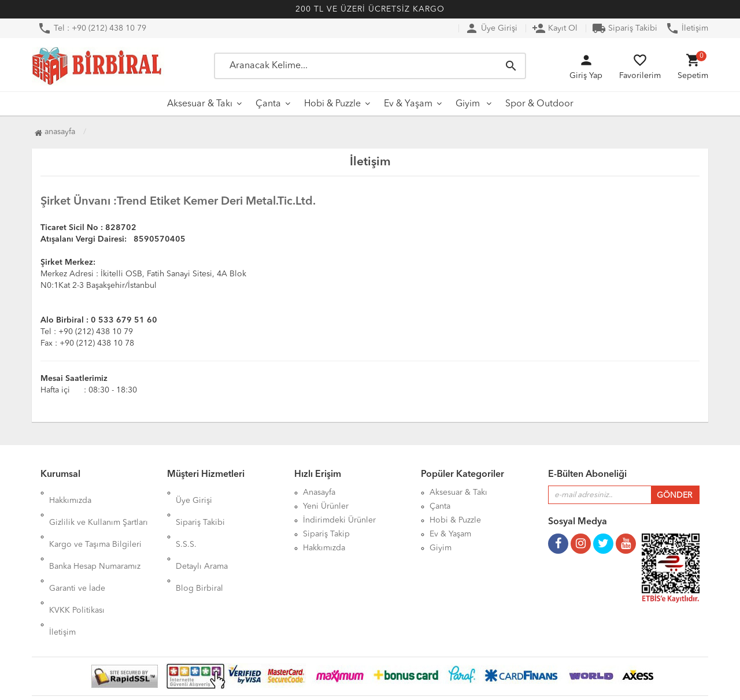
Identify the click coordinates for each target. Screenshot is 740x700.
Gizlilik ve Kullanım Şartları (99, 506)
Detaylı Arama (202, 534)
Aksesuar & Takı (200, 104)
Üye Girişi (491, 28)
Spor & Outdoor (539, 104)
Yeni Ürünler (326, 506)
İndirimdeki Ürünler (339, 520)
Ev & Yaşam (408, 104)
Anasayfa (55, 132)
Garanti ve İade (77, 548)
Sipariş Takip (326, 534)
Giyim (469, 104)
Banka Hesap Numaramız (95, 534)
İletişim (687, 28)
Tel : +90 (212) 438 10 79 (92, 28)
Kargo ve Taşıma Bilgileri (95, 520)
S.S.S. (186, 520)
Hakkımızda (70, 492)
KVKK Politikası (77, 562)
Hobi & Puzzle (332, 104)
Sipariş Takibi (625, 28)
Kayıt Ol (555, 28)
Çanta (268, 104)
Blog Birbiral (199, 548)
